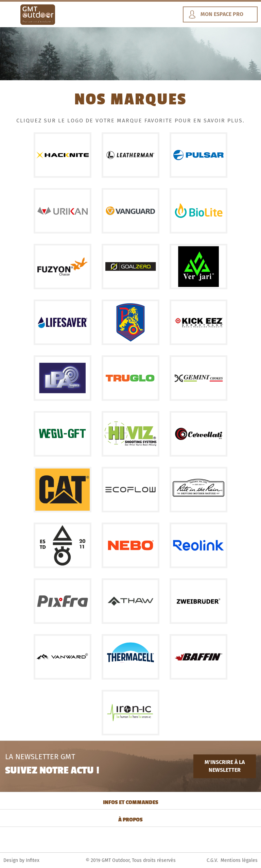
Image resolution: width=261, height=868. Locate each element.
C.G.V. (212, 860)
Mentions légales (239, 860)
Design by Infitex (21, 860)
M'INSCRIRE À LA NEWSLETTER (225, 766)
